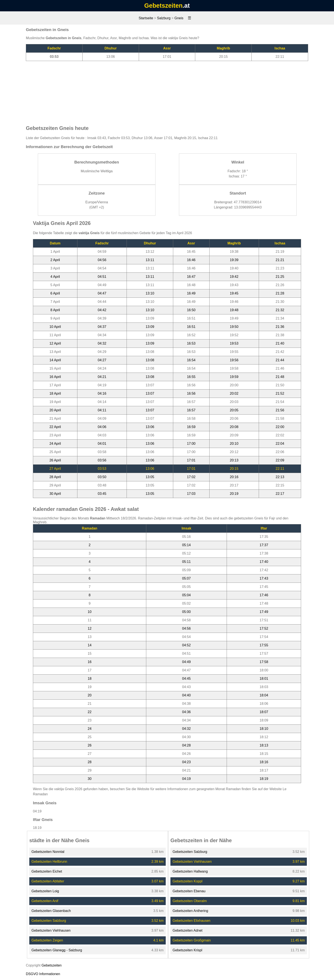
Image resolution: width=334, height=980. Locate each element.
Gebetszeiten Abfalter (48, 881)
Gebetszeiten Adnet (188, 930)
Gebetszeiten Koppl (188, 881)
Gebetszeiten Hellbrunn (49, 862)
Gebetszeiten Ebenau (189, 891)
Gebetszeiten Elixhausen (191, 921)
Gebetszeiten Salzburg (49, 921)
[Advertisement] (167, 91)
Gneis (179, 18)
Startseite (146, 18)
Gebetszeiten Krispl (187, 950)
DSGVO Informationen (43, 974)
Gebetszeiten (163, 6)
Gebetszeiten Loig (45, 891)
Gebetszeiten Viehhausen (51, 930)
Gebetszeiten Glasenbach (51, 911)
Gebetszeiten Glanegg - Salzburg (57, 950)
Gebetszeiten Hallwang (190, 871)
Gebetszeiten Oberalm (190, 901)
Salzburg (164, 18)
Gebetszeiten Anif (45, 901)
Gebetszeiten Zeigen (47, 940)
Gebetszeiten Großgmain (192, 940)
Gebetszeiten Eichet (47, 871)
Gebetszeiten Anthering (190, 911)
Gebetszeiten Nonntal (48, 852)
